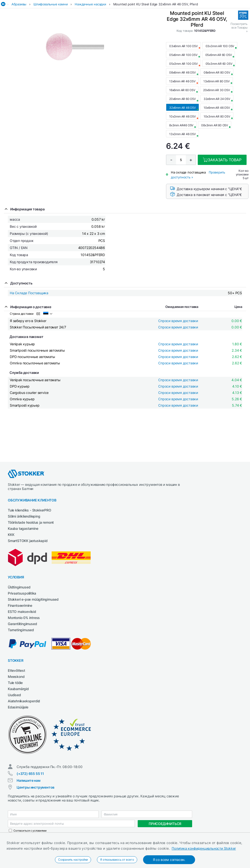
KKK (11, 535)
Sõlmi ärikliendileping (24, 516)
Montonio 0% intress (24, 618)
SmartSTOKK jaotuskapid (28, 541)
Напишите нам (29, 780)
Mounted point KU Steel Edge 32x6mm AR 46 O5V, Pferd (156, 4)
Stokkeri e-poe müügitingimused (33, 599)
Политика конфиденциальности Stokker (204, 848)
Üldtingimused (19, 587)
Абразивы (19, 4)
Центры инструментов (36, 787)
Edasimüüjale (18, 707)
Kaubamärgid (18, 689)
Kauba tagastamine (23, 528)
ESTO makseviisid (22, 612)
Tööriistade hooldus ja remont (31, 522)
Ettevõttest (16, 670)
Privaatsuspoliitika (22, 593)
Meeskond (16, 677)
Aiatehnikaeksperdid (24, 701)
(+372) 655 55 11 (30, 774)
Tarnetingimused (21, 630)
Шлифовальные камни (51, 4)
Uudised (14, 695)
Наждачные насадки (90, 4)
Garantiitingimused (22, 624)
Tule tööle (15, 683)
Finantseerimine (20, 605)
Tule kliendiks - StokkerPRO (30, 510)
